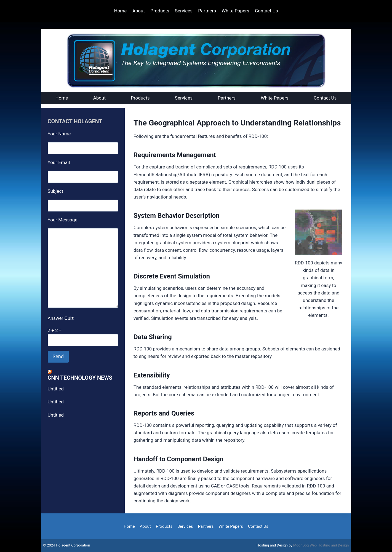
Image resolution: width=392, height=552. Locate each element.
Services (184, 11)
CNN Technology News (80, 378)
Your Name (59, 134)
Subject (56, 191)
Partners (207, 11)
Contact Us (266, 11)
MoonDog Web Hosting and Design (321, 545)
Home (121, 11)
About (139, 11)
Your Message (63, 220)
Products (160, 11)
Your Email (59, 162)
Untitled (56, 389)
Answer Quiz (61, 318)
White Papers (235, 11)
